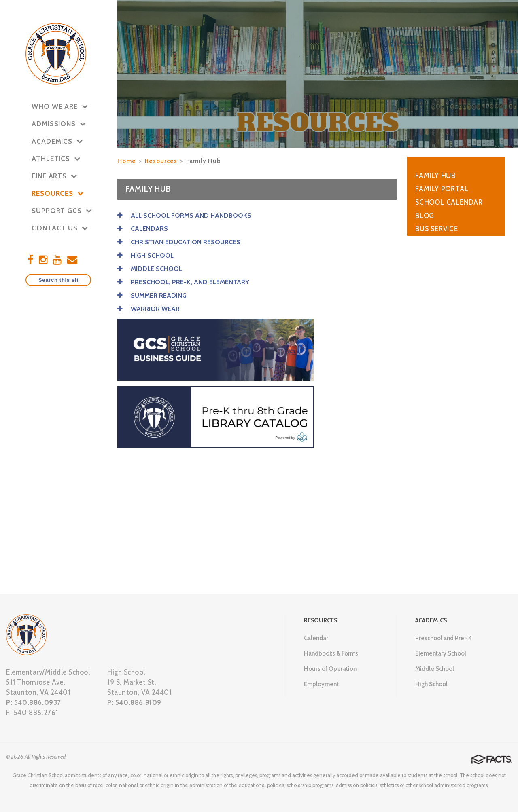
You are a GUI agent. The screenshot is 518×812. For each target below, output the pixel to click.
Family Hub (204, 161)
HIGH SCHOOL (145, 255)
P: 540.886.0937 (34, 702)
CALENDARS (143, 229)
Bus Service (437, 229)
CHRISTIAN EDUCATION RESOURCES (179, 242)
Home (127, 161)
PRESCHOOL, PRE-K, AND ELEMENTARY (183, 282)
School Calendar (449, 202)
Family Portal (442, 189)
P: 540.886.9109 (134, 702)
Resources (161, 161)
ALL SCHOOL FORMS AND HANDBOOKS (184, 215)
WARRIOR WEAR (149, 309)
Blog (425, 216)
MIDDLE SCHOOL (150, 269)
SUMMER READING (152, 295)
